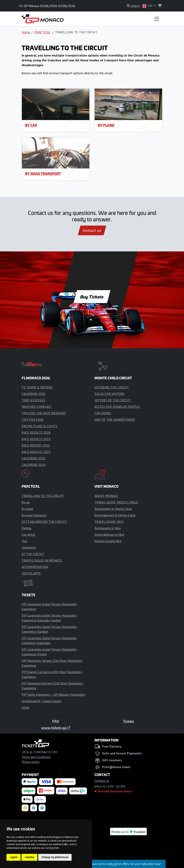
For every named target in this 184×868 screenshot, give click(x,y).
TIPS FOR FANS (33, 419)
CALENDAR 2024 (33, 465)
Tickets (128, 721)
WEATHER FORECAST (37, 407)
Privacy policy (31, 762)
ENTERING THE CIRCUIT (112, 387)
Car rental (28, 534)
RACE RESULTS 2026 (36, 432)
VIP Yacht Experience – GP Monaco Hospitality (53, 694)
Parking (26, 528)
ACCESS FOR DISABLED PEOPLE (117, 407)
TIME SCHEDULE (33, 400)
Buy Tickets (92, 297)
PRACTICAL (42, 32)
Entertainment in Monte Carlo (115, 515)
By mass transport (43, 174)
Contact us (92, 230)
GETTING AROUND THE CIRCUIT (44, 522)
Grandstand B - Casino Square (41, 701)
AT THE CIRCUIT (33, 554)
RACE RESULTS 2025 (36, 452)
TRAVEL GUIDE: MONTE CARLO (116, 502)
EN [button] (148, 6)
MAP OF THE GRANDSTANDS (115, 419)
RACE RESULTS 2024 (36, 439)
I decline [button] (29, 857)
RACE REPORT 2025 (36, 445)
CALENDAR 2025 (33, 458)
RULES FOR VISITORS (109, 394)
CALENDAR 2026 (33, 394)
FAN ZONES (103, 413)
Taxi (24, 541)
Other (26, 707)
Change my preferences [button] (55, 857)
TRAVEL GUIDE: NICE (109, 522)
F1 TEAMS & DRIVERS (37, 387)
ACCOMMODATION (35, 567)
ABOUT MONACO (106, 496)
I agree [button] (14, 857)
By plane (106, 125)
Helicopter (29, 547)
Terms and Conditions (36, 757)
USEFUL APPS (31, 573)
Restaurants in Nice (108, 528)
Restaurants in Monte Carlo (113, 509)
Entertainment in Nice (109, 534)
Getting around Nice (108, 541)
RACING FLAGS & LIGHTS (40, 426)
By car (31, 125)
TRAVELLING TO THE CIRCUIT (43, 496)
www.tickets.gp (56, 728)
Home (26, 32)
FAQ (56, 721)
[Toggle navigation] (157, 19)
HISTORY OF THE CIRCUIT (113, 400)
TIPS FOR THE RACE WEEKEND (44, 413)
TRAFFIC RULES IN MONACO (42, 560)
